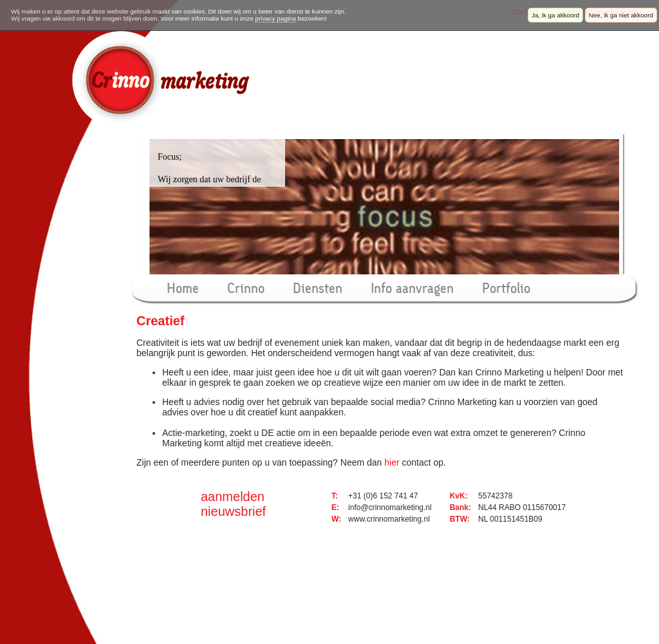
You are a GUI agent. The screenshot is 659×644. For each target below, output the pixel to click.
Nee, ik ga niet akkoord (621, 15)
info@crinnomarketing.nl (390, 507)
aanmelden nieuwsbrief (233, 504)
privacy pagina (276, 18)
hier (392, 462)
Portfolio (506, 289)
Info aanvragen (412, 289)
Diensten (318, 289)
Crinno (246, 289)
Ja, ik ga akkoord (555, 15)
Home (183, 289)
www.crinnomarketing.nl (389, 519)
